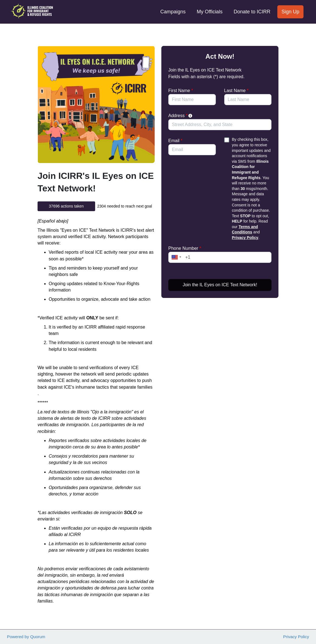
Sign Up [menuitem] (290, 12)
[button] (176, 257)
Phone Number (185, 248)
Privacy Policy (245, 238)
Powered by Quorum (26, 637)
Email (175, 141)
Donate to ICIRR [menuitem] (252, 12)
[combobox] (220, 125)
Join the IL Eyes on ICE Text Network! (220, 285)
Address (181, 116)
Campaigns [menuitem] (173, 12)
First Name (181, 91)
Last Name (236, 91)
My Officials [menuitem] (210, 12)
